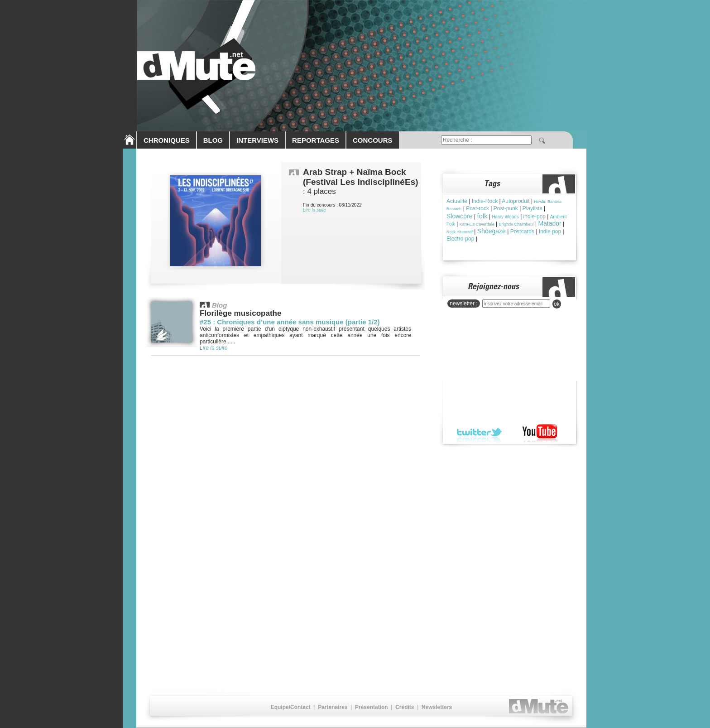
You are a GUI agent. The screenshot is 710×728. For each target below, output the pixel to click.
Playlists (532, 208)
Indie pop (550, 231)
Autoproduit (516, 201)
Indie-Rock (485, 201)
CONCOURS (373, 140)
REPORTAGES (316, 140)
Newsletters (437, 707)
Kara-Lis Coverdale (477, 224)
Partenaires (333, 707)
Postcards (522, 231)
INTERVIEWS (257, 140)
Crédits (405, 707)
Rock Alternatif (460, 232)
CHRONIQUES (167, 140)
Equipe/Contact (291, 707)
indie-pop (535, 217)
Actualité (457, 201)
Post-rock (477, 208)
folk (482, 216)
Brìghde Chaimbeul (516, 224)
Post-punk (506, 208)
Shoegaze (492, 231)
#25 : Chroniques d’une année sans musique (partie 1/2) (290, 322)
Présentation (372, 707)
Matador (549, 223)
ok (557, 304)
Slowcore (460, 216)
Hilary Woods (506, 217)
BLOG (213, 140)
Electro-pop (460, 239)
